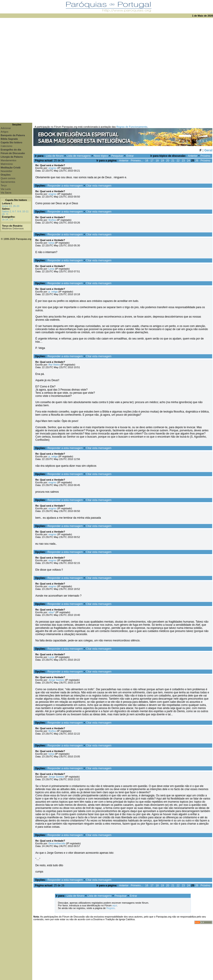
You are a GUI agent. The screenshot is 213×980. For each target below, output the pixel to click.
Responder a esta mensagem (65, 186)
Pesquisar (117, 156)
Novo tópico (101, 156)
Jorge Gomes (56, 680)
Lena (51, 269)
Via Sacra (6, 193)
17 (152, 161)
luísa (51, 243)
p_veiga (53, 292)
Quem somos (8, 178)
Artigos (4, 132)
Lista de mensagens (79, 156)
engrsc (53, 168)
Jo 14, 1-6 (7, 219)
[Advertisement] (50, 70)
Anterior (193, 156)
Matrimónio (7, 164)
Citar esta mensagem (99, 186)
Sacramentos (8, 182)
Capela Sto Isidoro (16, 200)
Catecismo (6, 146)
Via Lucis (6, 189)
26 (197, 161)
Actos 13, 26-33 (11, 206)
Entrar (130, 156)
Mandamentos (9, 160)
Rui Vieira (54, 365)
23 (183, 161)
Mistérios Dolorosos (13, 228)
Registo (110, 908)
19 (162, 161)
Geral (208, 150)
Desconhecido (57, 843)
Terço (4, 185)
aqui (115, 905)
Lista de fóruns (55, 156)
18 (157, 161)
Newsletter (6, 171)
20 (167, 161)
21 (173, 161)
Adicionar (6, 128)
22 (178, 161)
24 (189, 161)
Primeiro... (137, 161)
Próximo (205, 156)
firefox (52, 220)
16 (147, 161)
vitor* (52, 612)
